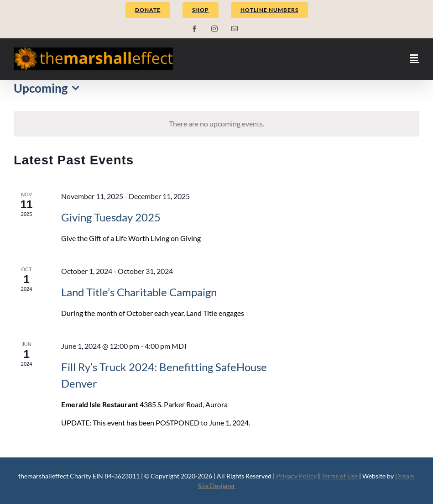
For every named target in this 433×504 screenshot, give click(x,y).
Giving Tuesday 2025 (111, 217)
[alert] (216, 124)
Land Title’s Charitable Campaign (139, 292)
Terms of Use (339, 476)
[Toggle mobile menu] (415, 58)
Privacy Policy (296, 476)
